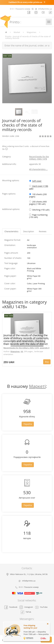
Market (17, 32)
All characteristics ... (38, 169)
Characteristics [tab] (11, 231)
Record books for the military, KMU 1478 (39, 158)
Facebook (11, 607)
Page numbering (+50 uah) (38, 216)
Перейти (28, 424)
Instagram (26, 607)
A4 (22, 351)
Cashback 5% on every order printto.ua (25, 2)
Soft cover (37, 181)
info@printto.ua (45, 9)
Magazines (32, 32)
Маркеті (37, 386)
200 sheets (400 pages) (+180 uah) (38, 203)
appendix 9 (44, 348)
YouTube (41, 607)
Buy (47, 362)
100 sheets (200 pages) (38, 195)
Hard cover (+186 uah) (39, 187)
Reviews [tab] (43, 231)
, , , (29, 574)
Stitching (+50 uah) (41, 210)
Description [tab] (29, 231)
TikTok (26, 612)
